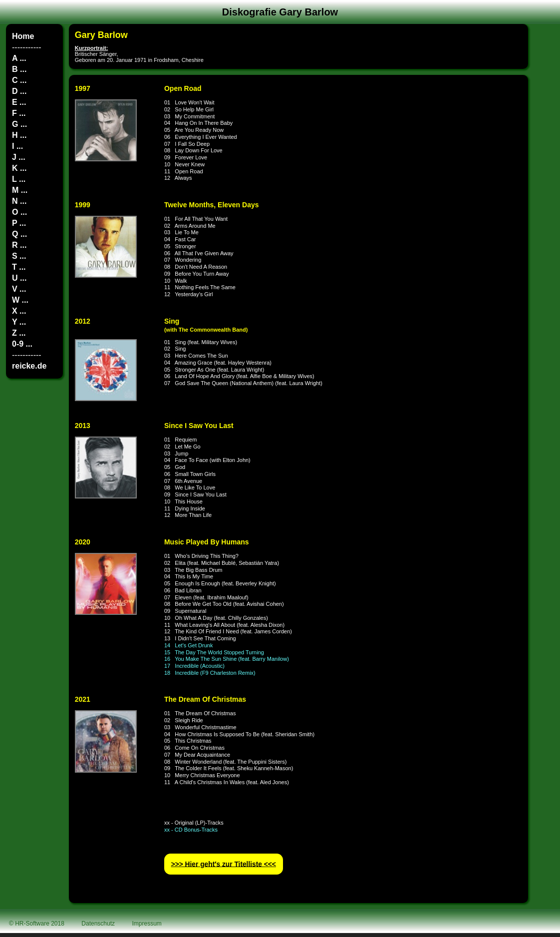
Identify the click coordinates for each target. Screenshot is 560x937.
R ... (19, 245)
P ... (19, 223)
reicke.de (29, 366)
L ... (19, 179)
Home (23, 36)
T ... (19, 267)
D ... (19, 91)
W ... (20, 300)
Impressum (147, 924)
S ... (19, 256)
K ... (19, 168)
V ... (19, 289)
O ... (19, 212)
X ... (19, 311)
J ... (19, 157)
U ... (19, 278)
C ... (19, 80)
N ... (19, 201)
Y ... (19, 322)
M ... (20, 190)
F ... (19, 113)
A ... (19, 58)
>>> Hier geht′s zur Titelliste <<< (224, 864)
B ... (19, 69)
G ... (19, 124)
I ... (17, 146)
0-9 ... (22, 344)
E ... (19, 102)
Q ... (19, 234)
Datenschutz (98, 924)
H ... (19, 135)
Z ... (19, 333)
